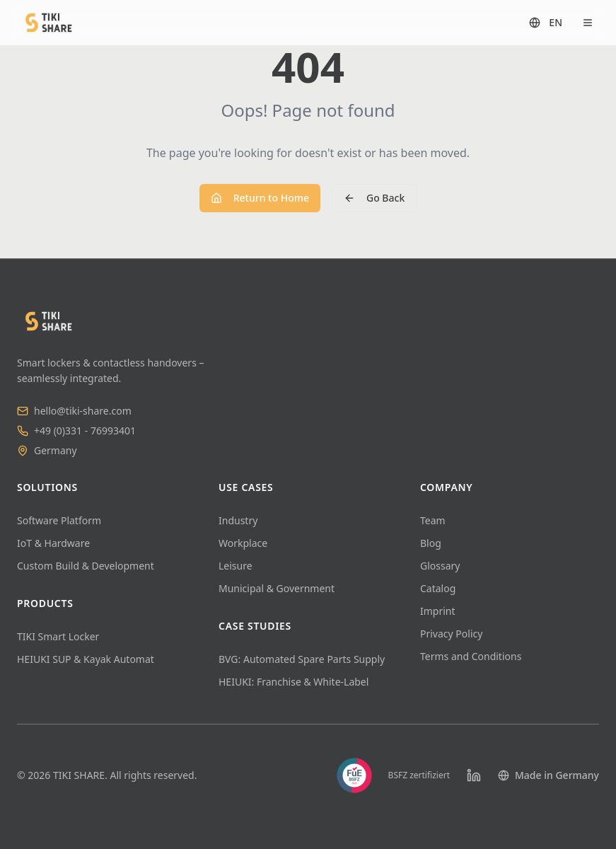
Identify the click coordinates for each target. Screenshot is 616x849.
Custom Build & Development (86, 566)
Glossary (440, 566)
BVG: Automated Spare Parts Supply (302, 659)
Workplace (243, 543)
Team (433, 520)
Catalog (438, 588)
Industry (238, 520)
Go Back (374, 198)
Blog (431, 543)
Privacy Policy (451, 634)
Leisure (236, 566)
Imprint (438, 611)
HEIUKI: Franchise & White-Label (294, 682)
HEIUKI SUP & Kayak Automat (86, 659)
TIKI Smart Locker (58, 636)
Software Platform (59, 520)
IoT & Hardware (53, 543)
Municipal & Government (277, 588)
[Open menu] (588, 23)
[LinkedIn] (474, 775)
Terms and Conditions (471, 656)
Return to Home (260, 198)
